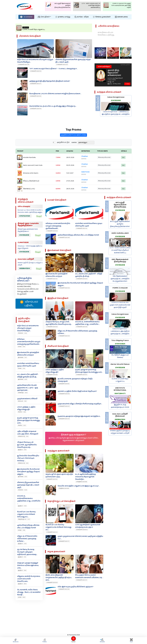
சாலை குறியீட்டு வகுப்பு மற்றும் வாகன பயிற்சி (120, 432)
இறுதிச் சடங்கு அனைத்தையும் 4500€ (120, 406)
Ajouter (74, 641)
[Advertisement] (74, 616)
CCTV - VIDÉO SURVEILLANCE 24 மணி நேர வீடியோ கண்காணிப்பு (120, 250)
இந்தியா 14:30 (22, 450)
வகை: (74, 152)
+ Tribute (127, 84)
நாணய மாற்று (63, 17)
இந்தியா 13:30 (22, 506)
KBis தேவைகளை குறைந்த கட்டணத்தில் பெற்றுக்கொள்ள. (120, 279)
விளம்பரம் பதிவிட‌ (29, 304)
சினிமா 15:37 (22, 425)
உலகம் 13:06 (21, 530)
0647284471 (120, 394)
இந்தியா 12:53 (22, 544)
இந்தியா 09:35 (22, 584)
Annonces (16, 641)
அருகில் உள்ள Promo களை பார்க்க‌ (73, 145)
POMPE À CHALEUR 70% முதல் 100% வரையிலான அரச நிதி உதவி (120, 305)
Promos (45, 641)
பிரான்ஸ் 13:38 (22, 490)
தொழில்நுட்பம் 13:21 (24, 519)
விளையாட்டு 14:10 (23, 463)
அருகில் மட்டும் (63, 152)
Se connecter (26, 17)
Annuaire (102, 641)
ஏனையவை (121, 17)
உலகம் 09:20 (22, 597)
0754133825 (120, 344)
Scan (131, 641)
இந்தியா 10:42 (22, 570)
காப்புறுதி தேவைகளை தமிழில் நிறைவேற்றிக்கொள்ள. (120, 224)
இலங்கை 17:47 (22, 357)
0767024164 (25, 216)
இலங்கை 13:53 (22, 477)
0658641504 (25, 268)
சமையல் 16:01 (22, 401)
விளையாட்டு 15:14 (23, 436)
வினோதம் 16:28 (23, 393)
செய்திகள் (44, 17)
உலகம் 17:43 (21, 368)
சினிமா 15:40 (22, 412)
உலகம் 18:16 (21, 347)
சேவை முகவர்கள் (102, 17)
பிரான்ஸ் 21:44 (22, 333)
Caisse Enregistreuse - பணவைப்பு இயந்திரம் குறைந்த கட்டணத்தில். (116, 113)
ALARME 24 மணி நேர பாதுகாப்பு (120, 380)
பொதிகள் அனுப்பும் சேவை (120, 356)
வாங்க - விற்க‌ (82, 17)
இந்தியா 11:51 (22, 557)
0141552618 (116, 100)
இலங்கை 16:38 (22, 379)
